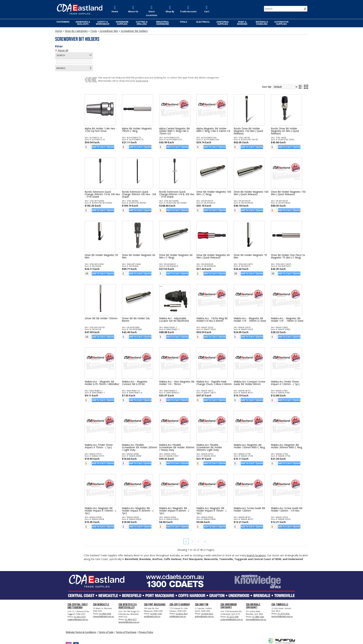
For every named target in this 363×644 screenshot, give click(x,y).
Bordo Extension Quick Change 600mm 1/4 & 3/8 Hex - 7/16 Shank (183, 165)
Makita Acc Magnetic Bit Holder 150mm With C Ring (254, 416)
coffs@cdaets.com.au (178, 592)
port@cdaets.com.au (152, 592)
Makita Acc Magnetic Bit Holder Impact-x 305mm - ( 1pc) (149, 481)
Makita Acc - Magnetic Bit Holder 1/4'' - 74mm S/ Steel (289, 290)
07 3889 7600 (258, 592)
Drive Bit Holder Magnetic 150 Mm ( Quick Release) (288, 163)
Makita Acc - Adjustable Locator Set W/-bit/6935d (183, 290)
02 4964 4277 (131, 595)
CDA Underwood (229, 580)
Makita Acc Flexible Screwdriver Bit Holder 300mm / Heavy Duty (181, 418)
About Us (133, 11)
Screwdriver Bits (109, 31)
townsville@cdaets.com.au (282, 592)
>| (212, 512)
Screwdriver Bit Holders (134, 31)
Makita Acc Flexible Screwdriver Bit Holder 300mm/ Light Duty (216, 418)
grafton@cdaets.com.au (204, 592)
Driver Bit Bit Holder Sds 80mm (147, 290)
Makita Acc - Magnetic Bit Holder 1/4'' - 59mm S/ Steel (254, 290)
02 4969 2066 (105, 589)
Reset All (62, 50)
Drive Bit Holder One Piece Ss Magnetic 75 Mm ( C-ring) (289, 228)
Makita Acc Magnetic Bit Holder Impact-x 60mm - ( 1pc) (183, 481)
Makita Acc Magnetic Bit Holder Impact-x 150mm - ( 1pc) (114, 481)
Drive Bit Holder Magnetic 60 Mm (148, 227)
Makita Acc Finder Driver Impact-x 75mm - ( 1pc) (112, 416)
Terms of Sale (106, 607)
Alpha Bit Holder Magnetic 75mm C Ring (148, 100)
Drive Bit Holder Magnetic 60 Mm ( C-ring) (183, 227)
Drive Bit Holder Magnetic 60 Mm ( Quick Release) (218, 227)
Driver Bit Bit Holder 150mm (115, 289)
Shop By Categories (76, 31)
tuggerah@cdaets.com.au (78, 595)
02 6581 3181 (156, 589)
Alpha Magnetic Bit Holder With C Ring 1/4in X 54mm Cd (218, 101)
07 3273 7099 (233, 592)
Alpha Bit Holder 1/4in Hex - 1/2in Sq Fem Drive (114, 100)
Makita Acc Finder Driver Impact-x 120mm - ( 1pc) (288, 353)
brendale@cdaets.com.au (256, 595)
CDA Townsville (280, 580)
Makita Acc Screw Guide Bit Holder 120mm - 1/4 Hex (289, 480)
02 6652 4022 (182, 589)
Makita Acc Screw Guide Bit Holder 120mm (254, 480)
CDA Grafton (202, 580)
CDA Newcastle (101, 580)
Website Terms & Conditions (81, 607)
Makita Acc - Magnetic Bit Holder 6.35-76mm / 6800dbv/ (113, 354)
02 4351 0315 (80, 592)
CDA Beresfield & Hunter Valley (128, 582)
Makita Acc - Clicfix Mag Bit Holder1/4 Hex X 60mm (219, 290)
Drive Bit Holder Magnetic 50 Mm (113, 227)
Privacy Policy (146, 607)
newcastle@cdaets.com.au (104, 592)
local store (156, 51)
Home (115, 11)
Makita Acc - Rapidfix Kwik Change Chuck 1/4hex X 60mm (218, 354)
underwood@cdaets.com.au (232, 595)
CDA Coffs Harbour (180, 580)
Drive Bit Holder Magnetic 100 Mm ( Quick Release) (253, 163)
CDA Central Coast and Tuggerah (78, 582)
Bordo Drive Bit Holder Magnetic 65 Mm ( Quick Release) (287, 101)
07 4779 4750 (284, 589)
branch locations (270, 526)
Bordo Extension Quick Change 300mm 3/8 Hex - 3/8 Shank (148, 165)
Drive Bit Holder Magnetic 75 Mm (253, 227)
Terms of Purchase (126, 607)
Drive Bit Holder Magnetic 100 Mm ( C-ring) (218, 163)
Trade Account (188, 11)
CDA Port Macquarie (155, 580)
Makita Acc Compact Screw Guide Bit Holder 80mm (254, 353)
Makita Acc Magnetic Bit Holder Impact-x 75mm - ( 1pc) (218, 481)
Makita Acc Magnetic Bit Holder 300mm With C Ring (289, 416)
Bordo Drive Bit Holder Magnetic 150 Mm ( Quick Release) (253, 101)
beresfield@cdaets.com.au (129, 597)
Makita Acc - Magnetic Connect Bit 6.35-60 (146, 353)
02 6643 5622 (207, 589)
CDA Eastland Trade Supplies (96, 632)
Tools (94, 31)
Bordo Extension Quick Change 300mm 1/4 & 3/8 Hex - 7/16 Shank (113, 165)
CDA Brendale (253, 580)
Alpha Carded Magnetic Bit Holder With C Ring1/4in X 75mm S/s (184, 101)
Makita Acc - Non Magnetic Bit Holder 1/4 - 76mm (184, 353)
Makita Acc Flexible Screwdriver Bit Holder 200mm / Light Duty (146, 418)
